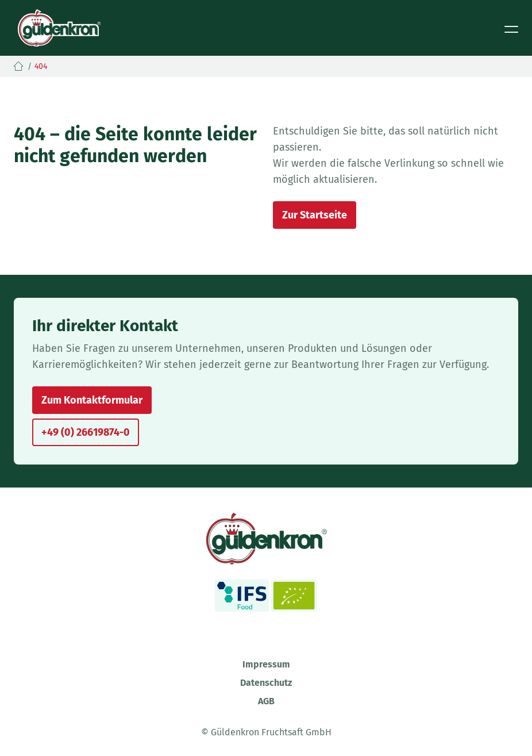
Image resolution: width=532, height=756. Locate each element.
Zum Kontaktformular (92, 400)
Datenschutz (266, 683)
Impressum (266, 664)
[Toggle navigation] (511, 28)
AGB (266, 701)
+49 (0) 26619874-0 (86, 432)
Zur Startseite (315, 215)
